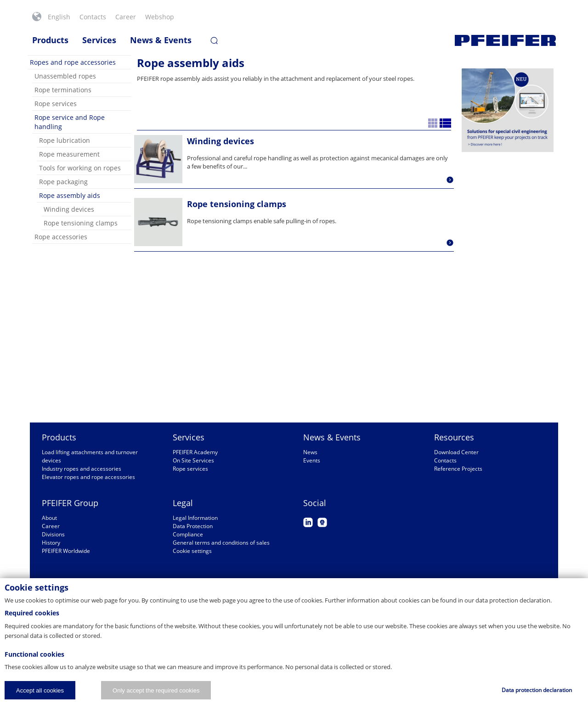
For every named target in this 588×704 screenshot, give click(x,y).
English (59, 17)
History (51, 543)
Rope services (56, 104)
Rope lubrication (65, 140)
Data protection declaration (537, 690)
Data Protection (193, 526)
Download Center (456, 452)
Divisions (53, 534)
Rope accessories (61, 237)
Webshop (160, 17)
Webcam (322, 522)
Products (50, 40)
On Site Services (193, 460)
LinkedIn (308, 522)
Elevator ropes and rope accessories (88, 477)
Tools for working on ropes (80, 168)
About (49, 518)
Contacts (93, 17)
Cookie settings (192, 551)
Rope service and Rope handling (70, 122)
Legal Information (195, 518)
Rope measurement (69, 154)
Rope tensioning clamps (81, 223)
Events (312, 460)
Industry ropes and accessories (82, 469)
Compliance (188, 534)
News (310, 452)
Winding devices (69, 209)
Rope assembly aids (70, 195)
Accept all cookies (40, 690)
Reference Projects (458, 469)
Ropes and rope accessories (73, 62)
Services (99, 40)
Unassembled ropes (65, 76)
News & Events (161, 40)
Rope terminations (63, 90)
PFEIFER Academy (195, 452)
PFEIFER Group (70, 503)
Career (126, 17)
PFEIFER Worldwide (66, 551)
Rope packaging (63, 182)
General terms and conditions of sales (221, 543)
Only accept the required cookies (156, 690)
